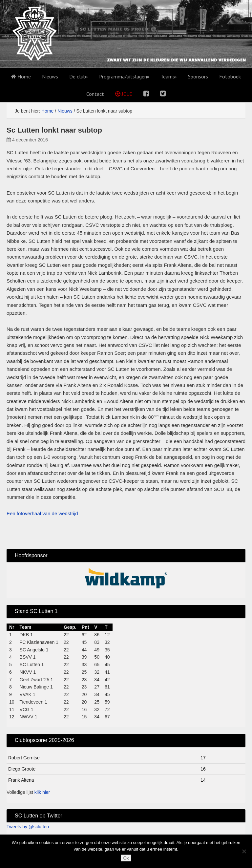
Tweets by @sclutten (28, 827)
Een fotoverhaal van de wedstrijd (42, 513)
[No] (244, 851)
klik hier (42, 792)
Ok (126, 858)
